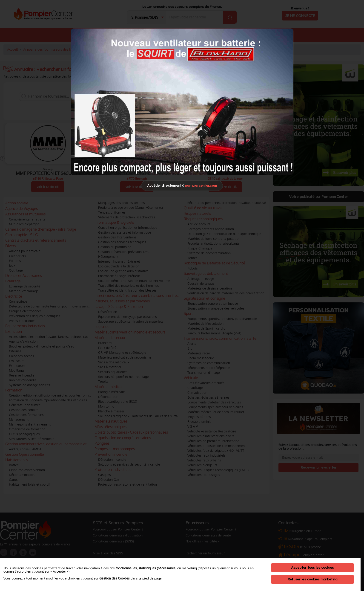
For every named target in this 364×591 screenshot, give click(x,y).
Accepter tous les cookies (312, 567)
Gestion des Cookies (115, 578)
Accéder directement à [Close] (182, 185)
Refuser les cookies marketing (312, 579)
